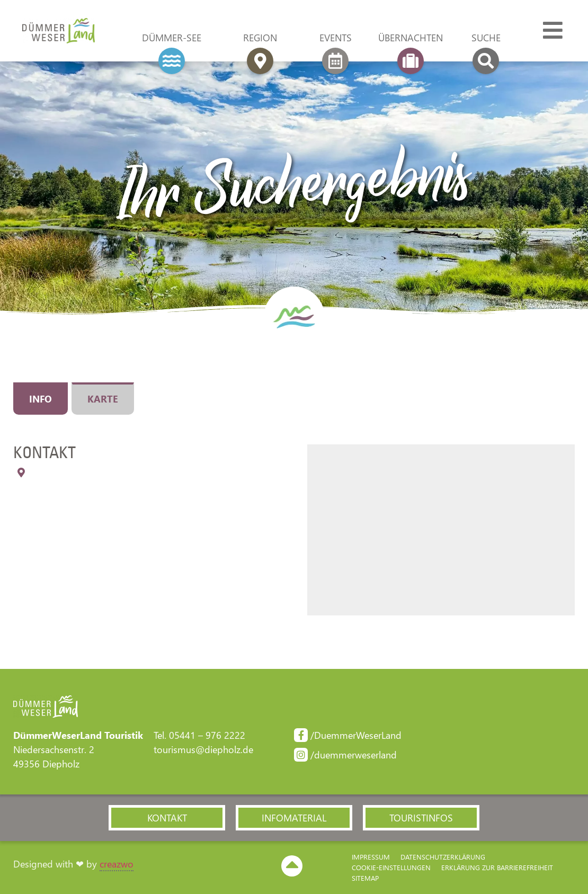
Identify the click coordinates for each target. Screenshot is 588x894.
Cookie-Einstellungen (391, 867)
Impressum (371, 857)
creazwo (117, 864)
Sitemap (365, 878)
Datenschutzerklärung (443, 857)
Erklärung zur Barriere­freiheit (497, 867)
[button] (167, 818)
